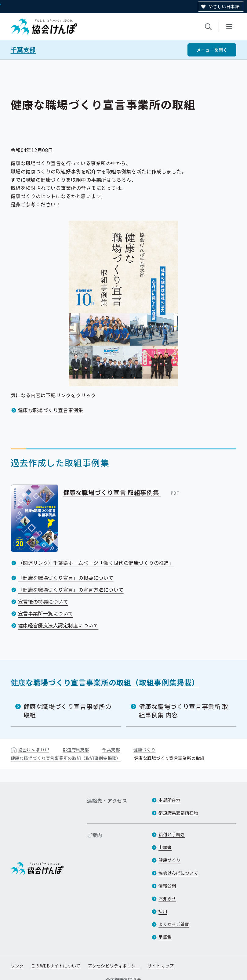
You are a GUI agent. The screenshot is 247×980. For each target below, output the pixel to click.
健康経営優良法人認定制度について (58, 625)
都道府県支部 (76, 750)
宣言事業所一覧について (46, 613)
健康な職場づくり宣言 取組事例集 (122, 492)
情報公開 (167, 886)
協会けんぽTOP (34, 750)
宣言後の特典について (43, 601)
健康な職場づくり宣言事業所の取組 (67, 711)
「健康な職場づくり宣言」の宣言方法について (71, 590)
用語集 (165, 937)
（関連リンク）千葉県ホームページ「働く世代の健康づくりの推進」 (96, 563)
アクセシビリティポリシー (114, 966)
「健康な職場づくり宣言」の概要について (66, 578)
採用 (163, 911)
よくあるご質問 (174, 924)
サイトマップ (161, 966)
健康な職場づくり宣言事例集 (51, 410)
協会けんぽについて (178, 873)
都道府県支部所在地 (178, 813)
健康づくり (144, 750)
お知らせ (167, 898)
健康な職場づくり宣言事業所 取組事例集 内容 (184, 711)
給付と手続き (172, 834)
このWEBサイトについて (56, 966)
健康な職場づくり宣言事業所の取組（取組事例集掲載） (105, 682)
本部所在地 (169, 800)
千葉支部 (23, 50)
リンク (17, 966)
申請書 (165, 847)
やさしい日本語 (224, 6)
